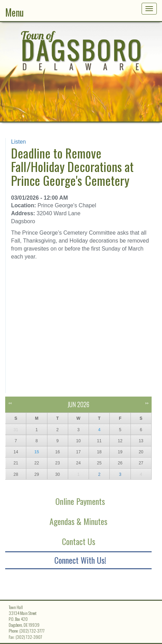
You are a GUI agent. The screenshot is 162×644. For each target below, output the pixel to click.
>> (147, 403)
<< (10, 403)
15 (37, 452)
